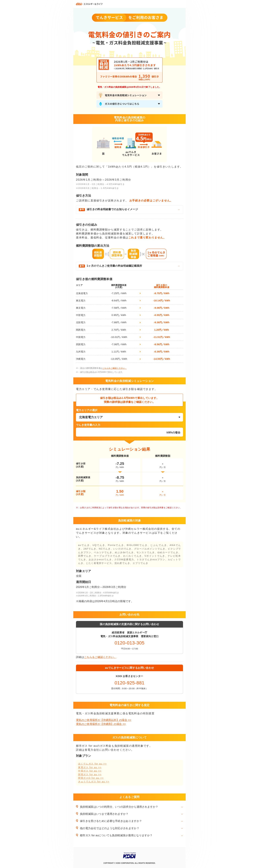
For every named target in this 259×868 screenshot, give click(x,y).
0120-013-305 (130, 643)
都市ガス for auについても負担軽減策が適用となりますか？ (116, 835)
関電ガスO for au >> (91, 778)
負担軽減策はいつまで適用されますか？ (104, 814)
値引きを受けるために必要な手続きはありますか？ (111, 821)
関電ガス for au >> (90, 774)
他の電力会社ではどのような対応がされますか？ (110, 828)
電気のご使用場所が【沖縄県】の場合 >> (101, 724)
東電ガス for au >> (90, 767)
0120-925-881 (130, 683)
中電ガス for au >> (90, 771)
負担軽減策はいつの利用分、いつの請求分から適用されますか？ (119, 807)
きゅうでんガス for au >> (94, 782)
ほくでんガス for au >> (92, 764)
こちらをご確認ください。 (115, 368)
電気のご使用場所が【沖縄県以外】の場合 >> (104, 720)
